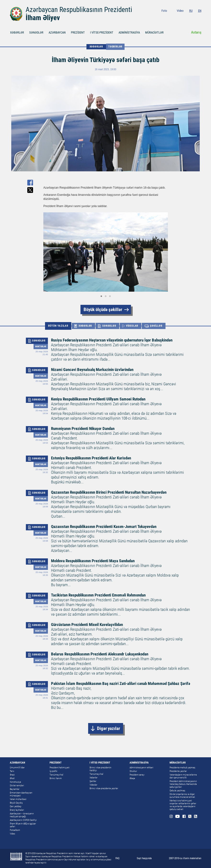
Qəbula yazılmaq (177, 790)
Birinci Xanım (56, 778)
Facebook (188, 17)
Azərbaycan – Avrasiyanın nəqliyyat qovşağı (22, 815)
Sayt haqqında (144, 858)
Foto (164, 11)
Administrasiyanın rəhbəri (141, 767)
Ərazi (12, 775)
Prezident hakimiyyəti (60, 767)
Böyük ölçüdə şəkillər (103, 310)
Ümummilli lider (17, 767)
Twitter (194, 17)
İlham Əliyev (43, 18)
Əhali (12, 778)
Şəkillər (93, 781)
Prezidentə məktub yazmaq (182, 767)
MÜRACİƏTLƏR (154, 32)
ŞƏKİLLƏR (156, 326)
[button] (164, 252)
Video (180, 11)
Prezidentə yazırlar (178, 771)
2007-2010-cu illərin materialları (185, 858)
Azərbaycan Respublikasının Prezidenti (79, 10)
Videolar (93, 785)
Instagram (175, 17)
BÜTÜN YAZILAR (58, 326)
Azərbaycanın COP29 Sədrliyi (23, 820)
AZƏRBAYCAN (57, 32)
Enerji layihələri (17, 810)
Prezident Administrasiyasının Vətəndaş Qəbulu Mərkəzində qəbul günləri (183, 784)
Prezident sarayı (137, 775)
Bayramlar (15, 789)
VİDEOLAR (132, 326)
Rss (200, 17)
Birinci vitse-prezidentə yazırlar (104, 788)
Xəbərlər (94, 778)
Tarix (12, 771)
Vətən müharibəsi (18, 799)
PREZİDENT (78, 32)
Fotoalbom (15, 830)
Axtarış (196, 32)
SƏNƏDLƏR (36, 32)
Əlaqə (132, 778)
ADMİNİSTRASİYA (129, 32)
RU (191, 11)
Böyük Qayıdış (16, 803)
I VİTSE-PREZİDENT (102, 32)
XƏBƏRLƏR (17, 32)
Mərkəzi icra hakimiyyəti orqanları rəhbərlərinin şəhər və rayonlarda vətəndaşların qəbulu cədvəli (183, 805)
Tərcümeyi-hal (56, 775)
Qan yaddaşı (16, 806)
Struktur (133, 771)
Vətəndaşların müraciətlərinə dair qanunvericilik (183, 776)
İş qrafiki (53, 771)
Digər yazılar (108, 728)
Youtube (182, 17)
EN (200, 11)
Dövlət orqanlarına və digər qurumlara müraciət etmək (182, 796)
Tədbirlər (115, 47)
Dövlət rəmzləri (17, 785)
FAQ (117, 858)
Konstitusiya (15, 782)
